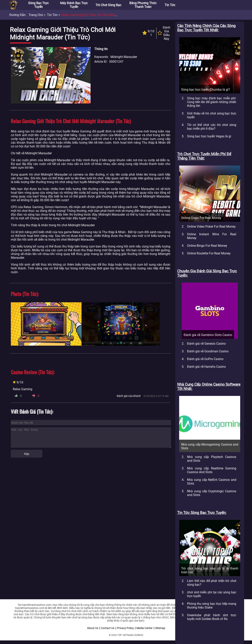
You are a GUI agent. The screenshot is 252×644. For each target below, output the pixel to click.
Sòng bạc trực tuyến (38, 5)
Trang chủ (36, 15)
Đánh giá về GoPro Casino (205, 359)
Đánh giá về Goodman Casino (208, 351)
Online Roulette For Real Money (209, 253)
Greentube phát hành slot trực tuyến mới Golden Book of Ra (212, 617)
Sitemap (160, 628)
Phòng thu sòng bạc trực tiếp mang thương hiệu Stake (212, 606)
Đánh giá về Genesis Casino (206, 344)
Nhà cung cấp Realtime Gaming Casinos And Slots (212, 470)
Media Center (145, 628)
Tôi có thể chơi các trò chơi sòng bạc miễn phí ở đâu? (212, 127)
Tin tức (170, 5)
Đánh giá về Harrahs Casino (206, 367)
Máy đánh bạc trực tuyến (74, 5)
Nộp (27, 454)
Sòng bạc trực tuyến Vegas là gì (209, 136)
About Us (93, 628)
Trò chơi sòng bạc (108, 5)
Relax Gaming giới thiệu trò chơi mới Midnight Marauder (102, 15)
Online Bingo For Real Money (207, 246)
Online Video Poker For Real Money (211, 227)
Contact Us (108, 628)
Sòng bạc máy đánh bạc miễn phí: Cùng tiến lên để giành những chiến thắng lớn (212, 102)
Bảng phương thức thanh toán (143, 5)
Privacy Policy (125, 628)
